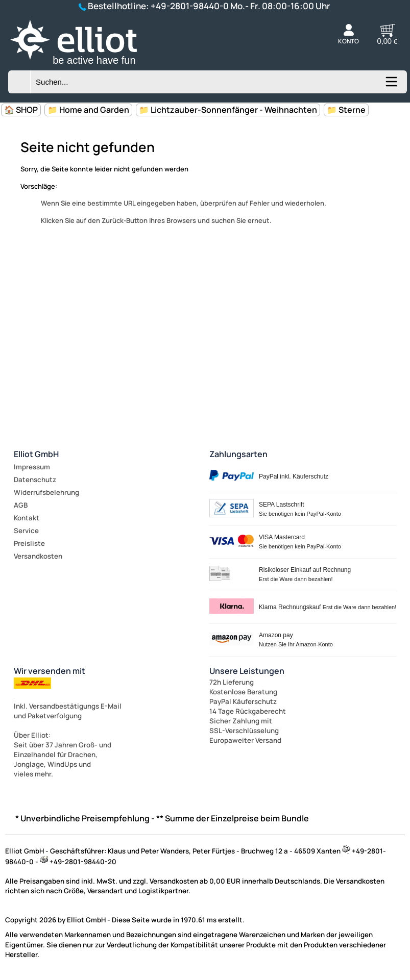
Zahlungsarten (238, 454)
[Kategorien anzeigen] (391, 85)
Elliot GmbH (36, 454)
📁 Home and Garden (88, 110)
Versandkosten (38, 556)
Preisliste (29, 543)
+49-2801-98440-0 (190, 6)
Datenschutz (35, 480)
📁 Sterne (346, 110)
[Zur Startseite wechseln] (85, 66)
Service (26, 531)
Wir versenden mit (50, 671)
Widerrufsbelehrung (46, 492)
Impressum (32, 467)
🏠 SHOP (21, 110)
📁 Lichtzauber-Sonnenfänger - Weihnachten (228, 110)
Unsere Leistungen (247, 671)
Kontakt (27, 518)
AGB (21, 505)
